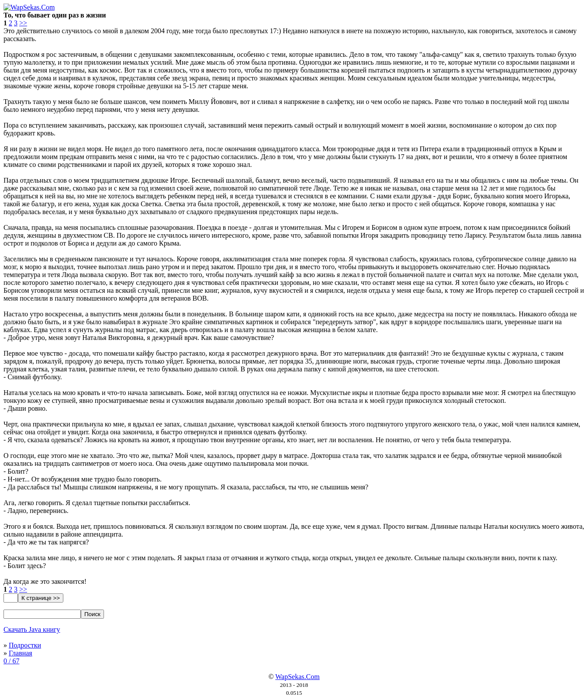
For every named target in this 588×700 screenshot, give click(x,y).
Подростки (25, 645)
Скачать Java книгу (32, 629)
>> (23, 23)
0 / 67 (11, 661)
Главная (21, 653)
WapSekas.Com (297, 677)
